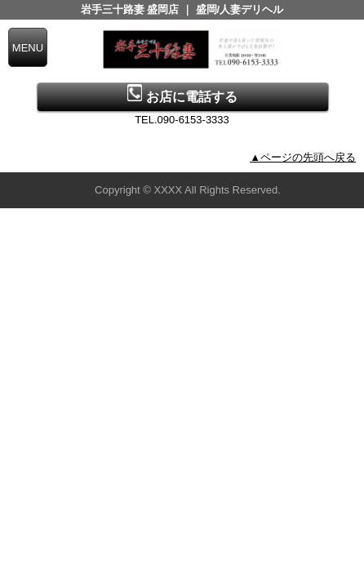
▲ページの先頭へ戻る (303, 157)
